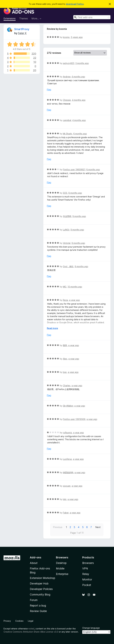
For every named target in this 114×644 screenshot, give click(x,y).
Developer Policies (41, 589)
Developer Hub (39, 583)
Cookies (19, 621)
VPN (85, 568)
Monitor (87, 579)
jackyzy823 (69, 63)
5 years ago (77, 37)
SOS (65, 193)
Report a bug (38, 606)
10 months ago (75, 287)
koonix (66, 37)
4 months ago (78, 77)
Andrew (67, 77)
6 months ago (80, 134)
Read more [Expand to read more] (52, 328)
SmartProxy (22, 29)
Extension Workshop (42, 578)
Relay (86, 574)
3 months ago (82, 63)
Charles (67, 385)
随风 (65, 345)
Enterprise (62, 574)
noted (31, 629)
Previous (58, 527)
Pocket (87, 585)
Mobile (60, 568)
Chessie (67, 100)
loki (65, 499)
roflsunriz (67, 433)
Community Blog (40, 595)
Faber (66, 513)
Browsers (88, 563)
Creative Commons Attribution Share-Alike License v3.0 (31, 632)
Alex (65, 359)
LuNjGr (66, 230)
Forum (34, 600)
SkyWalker (68, 406)
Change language (91, 628)
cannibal (67, 120)
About (34, 563)
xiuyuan (67, 486)
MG (65, 287)
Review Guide (38, 611)
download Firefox (75, 4)
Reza (65, 300)
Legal (31, 621)
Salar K (22, 33)
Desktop (61, 563)
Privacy (7, 621)
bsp (65, 372)
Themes (24, 18)
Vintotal (67, 243)
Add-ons (36, 557)
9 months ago (79, 216)
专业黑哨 (67, 216)
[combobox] (92, 17)
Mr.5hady (68, 134)
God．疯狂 (68, 266)
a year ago (75, 300)
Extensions (10, 18)
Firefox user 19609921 (74, 169)
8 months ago (93, 169)
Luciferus (67, 459)
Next (98, 527)
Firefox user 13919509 (74, 419)
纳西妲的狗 (68, 472)
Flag (49, 90)
